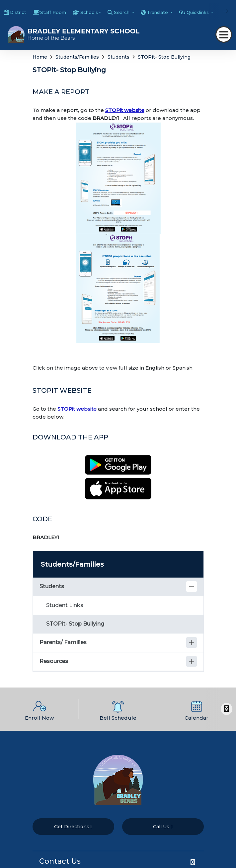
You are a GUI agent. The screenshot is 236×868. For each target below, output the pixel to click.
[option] (39, 709)
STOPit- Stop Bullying (164, 57)
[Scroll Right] (227, 709)
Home (40, 57)
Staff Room (53, 12)
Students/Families (77, 57)
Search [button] (122, 12)
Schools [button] (89, 12)
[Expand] (192, 642)
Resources (54, 661)
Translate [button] (158, 12)
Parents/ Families (63, 642)
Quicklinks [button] (198, 12)
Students (118, 57)
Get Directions (73, 827)
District (18, 12)
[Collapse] (192, 587)
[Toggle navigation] (224, 34)
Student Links (65, 605)
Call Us (163, 827)
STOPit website (125, 110)
